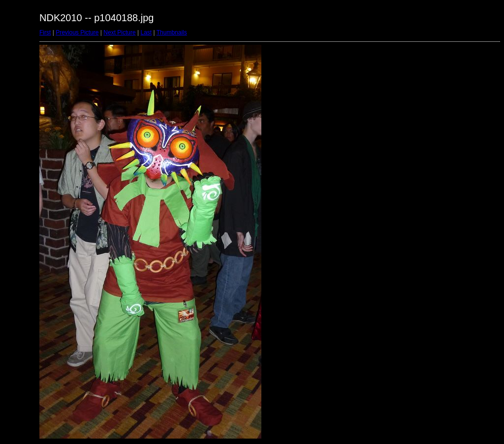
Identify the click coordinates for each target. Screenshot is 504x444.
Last (146, 32)
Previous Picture (77, 32)
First (45, 32)
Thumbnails (172, 32)
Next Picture (119, 32)
